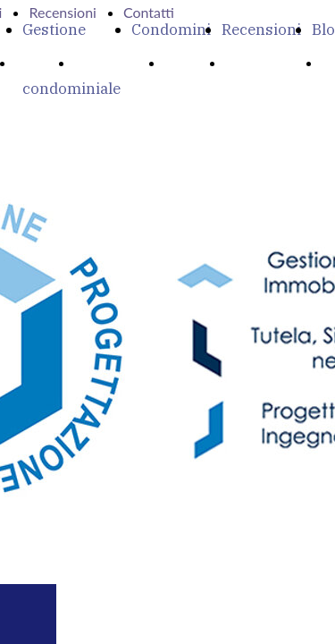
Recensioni (261, 30)
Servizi (189, 63)
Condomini (171, 30)
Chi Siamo (113, 63)
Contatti (149, 12)
